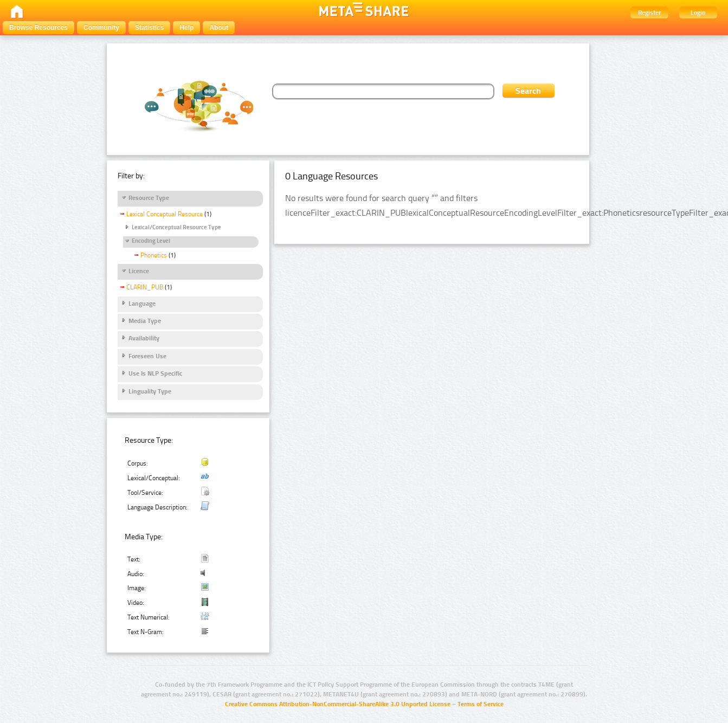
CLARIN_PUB (145, 287)
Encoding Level (151, 241)
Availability (144, 338)
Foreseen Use (147, 356)
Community (101, 28)
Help (186, 28)
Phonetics (154, 255)
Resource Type (149, 198)
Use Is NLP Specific (155, 373)
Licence (139, 271)
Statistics (149, 28)
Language (142, 304)
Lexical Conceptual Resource (165, 214)
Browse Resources (38, 28)
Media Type (145, 321)
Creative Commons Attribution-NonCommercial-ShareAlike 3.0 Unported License (338, 704)
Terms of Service (481, 704)
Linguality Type (150, 391)
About (219, 28)
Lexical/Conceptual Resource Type (176, 227)
